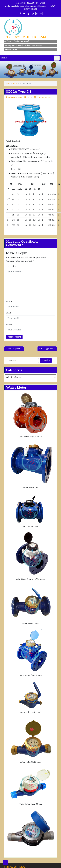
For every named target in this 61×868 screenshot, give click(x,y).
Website (9, 324)
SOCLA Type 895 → (47, 349)
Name (9, 301)
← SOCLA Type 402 (14, 349)
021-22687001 (29, 3)
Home (8, 83)
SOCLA (15, 84)
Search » (46, 360)
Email (9, 313)
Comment (11, 266)
